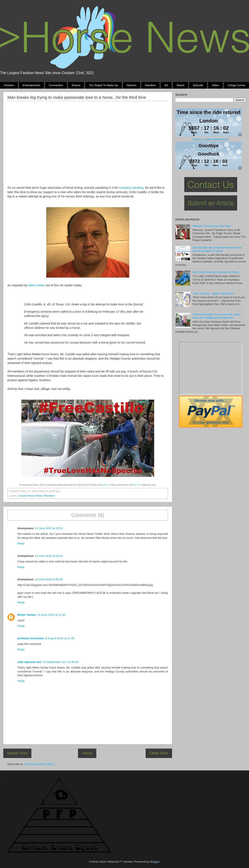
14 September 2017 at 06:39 (61, 662)
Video (215, 85)
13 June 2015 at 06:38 (49, 579)
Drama (76, 85)
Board (181, 85)
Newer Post (17, 753)
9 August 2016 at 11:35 (60, 638)
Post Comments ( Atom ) (40, 764)
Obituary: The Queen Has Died (212, 226)
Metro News (37, 285)
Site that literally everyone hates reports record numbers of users (217, 249)
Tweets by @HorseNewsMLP (211, 139)
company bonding (131, 188)
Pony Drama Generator (211, 368)
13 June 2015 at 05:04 (49, 556)
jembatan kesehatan (31, 638)
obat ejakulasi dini (30, 662)
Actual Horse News (31, 496)
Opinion (131, 85)
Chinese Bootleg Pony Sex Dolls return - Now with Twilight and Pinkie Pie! (217, 316)
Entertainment (31, 85)
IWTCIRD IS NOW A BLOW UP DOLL (216, 272)
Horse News (137, 485)
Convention (56, 85)
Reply (21, 543)
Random (150, 85)
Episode (198, 85)
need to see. (106, 485)
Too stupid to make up (103, 85)
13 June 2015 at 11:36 (51, 615)
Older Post (159, 753)
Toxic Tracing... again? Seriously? (213, 293)
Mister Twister (27, 615)
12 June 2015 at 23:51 (49, 528)
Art (166, 85)
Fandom (9, 85)
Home (87, 753)
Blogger (155, 862)
